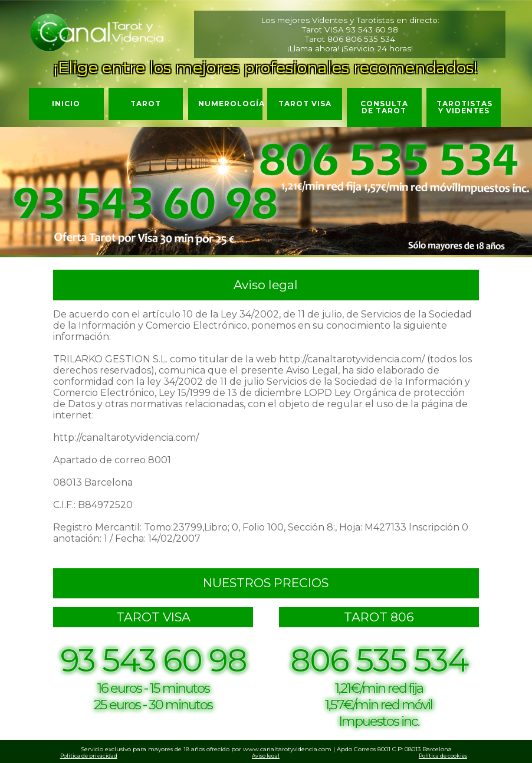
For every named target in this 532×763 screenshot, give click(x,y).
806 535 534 (370, 39)
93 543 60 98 (372, 30)
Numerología (231, 104)
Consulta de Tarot (384, 107)
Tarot (146, 104)
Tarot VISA (305, 104)
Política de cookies (443, 756)
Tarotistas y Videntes (464, 107)
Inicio (66, 104)
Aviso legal (266, 756)
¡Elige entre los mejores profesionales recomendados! (266, 68)
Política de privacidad (89, 756)
